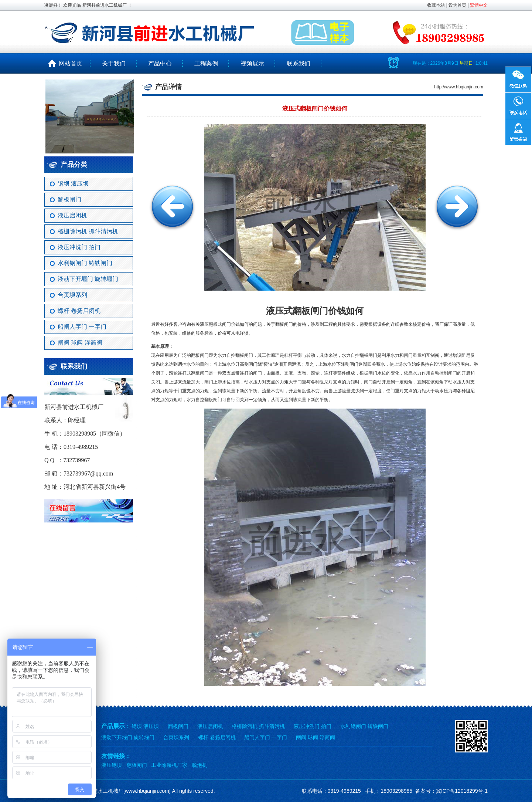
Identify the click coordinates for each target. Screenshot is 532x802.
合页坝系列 (72, 295)
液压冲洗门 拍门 (79, 247)
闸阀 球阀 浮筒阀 (80, 343)
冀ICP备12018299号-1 (462, 791)
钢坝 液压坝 (73, 184)
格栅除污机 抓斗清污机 (88, 231)
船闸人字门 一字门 (82, 327)
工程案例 (206, 63)
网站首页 (68, 63)
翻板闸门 (69, 199)
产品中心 (160, 63)
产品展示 (113, 726)
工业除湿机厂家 (169, 765)
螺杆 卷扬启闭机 (79, 311)
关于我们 (114, 63)
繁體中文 (479, 5)
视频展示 (252, 63)
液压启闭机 (72, 215)
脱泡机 (199, 765)
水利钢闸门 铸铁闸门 (85, 263)
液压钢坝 (112, 765)
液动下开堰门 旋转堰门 (88, 279)
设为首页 (457, 5)
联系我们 (299, 63)
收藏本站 (436, 5)
